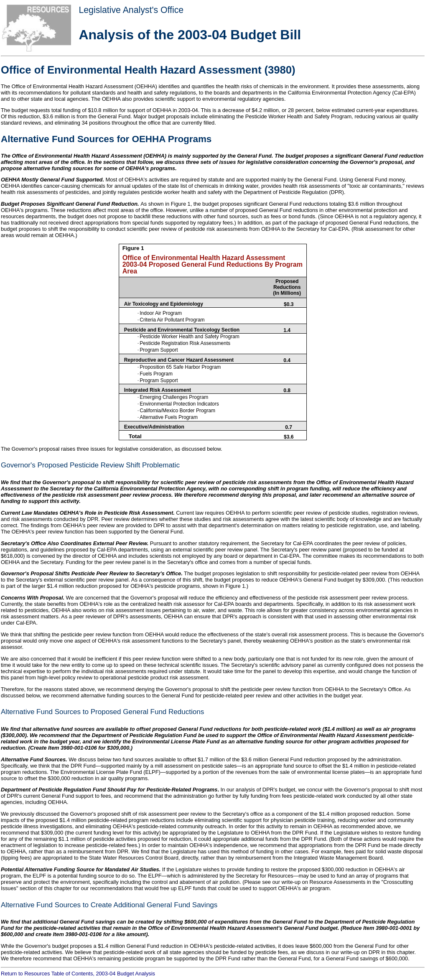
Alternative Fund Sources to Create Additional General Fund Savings (109, 905)
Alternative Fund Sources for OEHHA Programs (106, 139)
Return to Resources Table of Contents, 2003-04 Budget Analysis (78, 974)
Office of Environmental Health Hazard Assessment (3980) (148, 70)
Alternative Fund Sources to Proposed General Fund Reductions (102, 712)
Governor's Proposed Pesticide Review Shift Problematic (90, 465)
